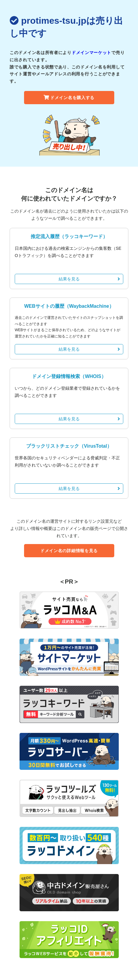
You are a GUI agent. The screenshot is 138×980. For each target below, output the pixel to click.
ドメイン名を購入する (69, 98)
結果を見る (89, 279)
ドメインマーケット (91, 53)
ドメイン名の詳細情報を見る (69, 551)
